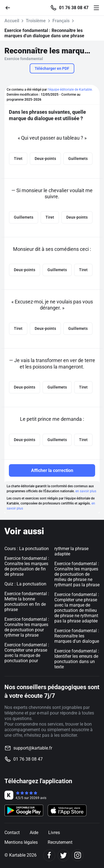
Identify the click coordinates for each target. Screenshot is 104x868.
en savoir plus (86, 491)
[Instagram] (78, 855)
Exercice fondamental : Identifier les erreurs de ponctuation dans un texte (77, 659)
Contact (12, 833)
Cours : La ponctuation (27, 549)
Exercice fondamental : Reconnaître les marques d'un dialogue (77, 636)
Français (61, 21)
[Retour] (10, 7)
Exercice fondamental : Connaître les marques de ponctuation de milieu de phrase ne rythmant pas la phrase (77, 574)
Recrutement (60, 842)
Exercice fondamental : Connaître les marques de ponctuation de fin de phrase (27, 566)
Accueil (12, 21)
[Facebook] (49, 855)
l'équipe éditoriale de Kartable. (70, 90)
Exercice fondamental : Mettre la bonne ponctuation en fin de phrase (27, 602)
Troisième (36, 21)
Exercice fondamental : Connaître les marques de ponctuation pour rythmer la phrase (27, 627)
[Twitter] (63, 855)
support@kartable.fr (33, 748)
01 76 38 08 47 (74, 8)
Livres (54, 833)
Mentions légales (21, 842)
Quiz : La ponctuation (25, 584)
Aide (34, 833)
